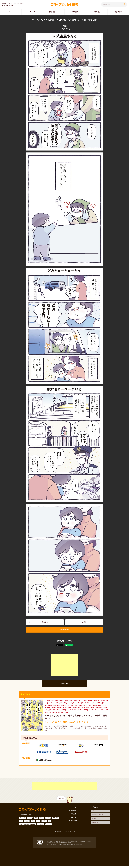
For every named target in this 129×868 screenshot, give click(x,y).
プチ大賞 (75, 12)
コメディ (49, 830)
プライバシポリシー (70, 837)
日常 (36, 824)
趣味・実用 (55, 824)
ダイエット (23, 824)
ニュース (32, 12)
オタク (30, 824)
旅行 (21, 827)
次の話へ (84, 623)
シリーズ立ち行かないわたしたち (27, 830)
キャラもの (41, 830)
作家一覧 (97, 12)
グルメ (42, 824)
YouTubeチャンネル (97, 819)
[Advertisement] (64, 667)
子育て (44, 827)
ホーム (11, 12)
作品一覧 (52, 12)
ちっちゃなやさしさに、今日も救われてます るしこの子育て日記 (76, 720)
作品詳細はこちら (64, 632)
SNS (38, 827)
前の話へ (45, 623)
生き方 (48, 824)
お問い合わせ (56, 837)
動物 (33, 827)
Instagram (94, 824)
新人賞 (27, 827)
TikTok (93, 821)
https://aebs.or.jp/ (79, 850)
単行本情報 (74, 826)
